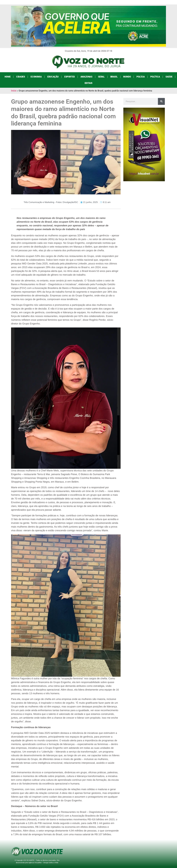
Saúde (169, 77)
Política (155, 77)
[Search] (161, 101)
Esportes (70, 77)
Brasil (114, 77)
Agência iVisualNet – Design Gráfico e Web (43, 863)
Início (14, 91)
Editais (88, 83)
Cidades (21, 77)
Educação (53, 77)
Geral (101, 77)
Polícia (141, 77)
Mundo (127, 77)
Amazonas (86, 77)
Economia (36, 77)
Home (8, 77)
